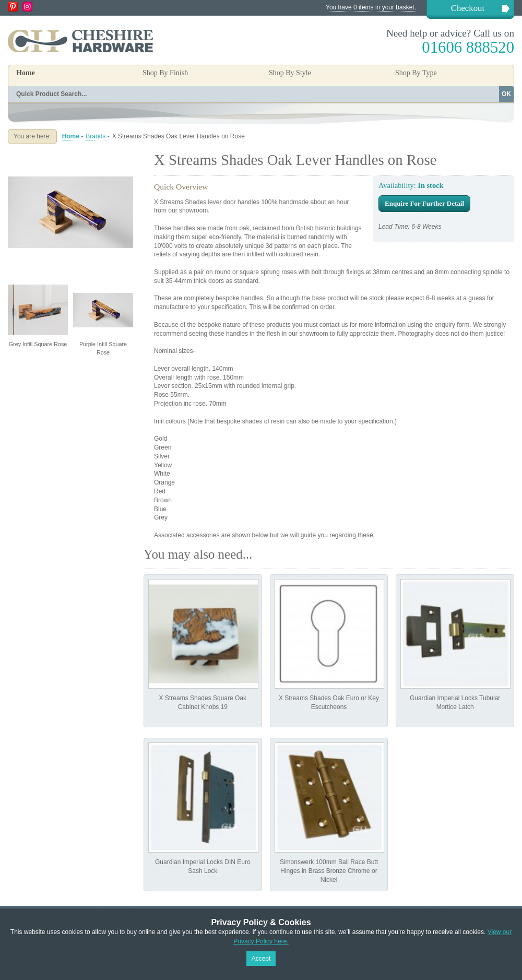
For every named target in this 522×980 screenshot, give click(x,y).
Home (26, 73)
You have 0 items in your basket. (371, 7)
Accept (261, 959)
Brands (96, 136)
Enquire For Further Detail (424, 203)
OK (506, 94)
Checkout (468, 8)
